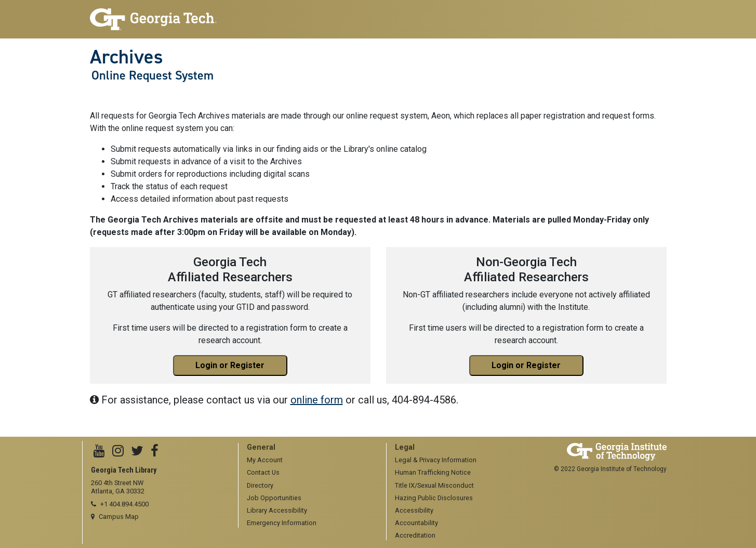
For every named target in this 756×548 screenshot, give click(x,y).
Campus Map (119, 517)
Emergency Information (282, 523)
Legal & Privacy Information (436, 460)
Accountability (416, 523)
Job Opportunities (274, 498)
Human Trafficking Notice (433, 472)
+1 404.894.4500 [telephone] (124, 504)
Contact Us (263, 472)
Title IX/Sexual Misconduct (434, 485)
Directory (260, 485)
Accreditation (415, 535)
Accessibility (414, 510)
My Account (265, 460)
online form (317, 400)
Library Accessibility (277, 510)
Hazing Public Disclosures (434, 498)
